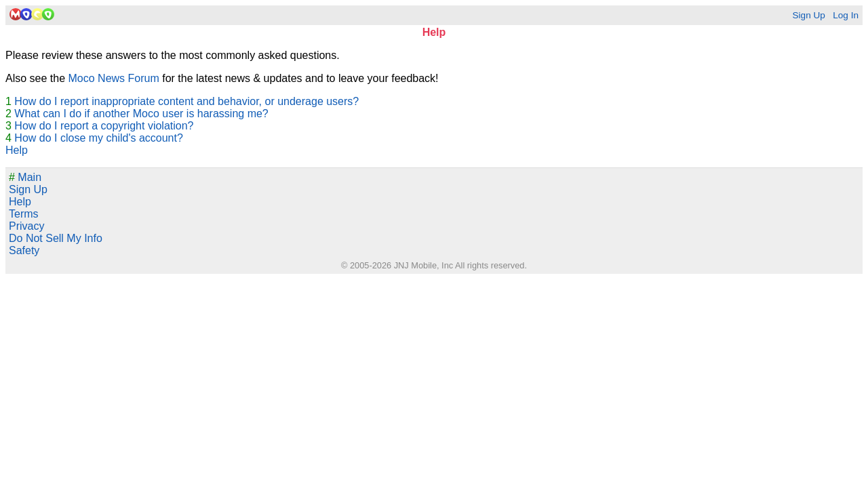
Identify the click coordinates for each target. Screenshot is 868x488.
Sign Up (808, 15)
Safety (24, 250)
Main (25, 177)
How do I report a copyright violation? (104, 126)
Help (17, 150)
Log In (846, 15)
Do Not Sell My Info (56, 238)
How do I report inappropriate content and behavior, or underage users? (186, 101)
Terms (24, 214)
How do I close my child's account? (99, 138)
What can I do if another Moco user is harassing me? (141, 114)
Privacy (26, 226)
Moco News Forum (114, 78)
